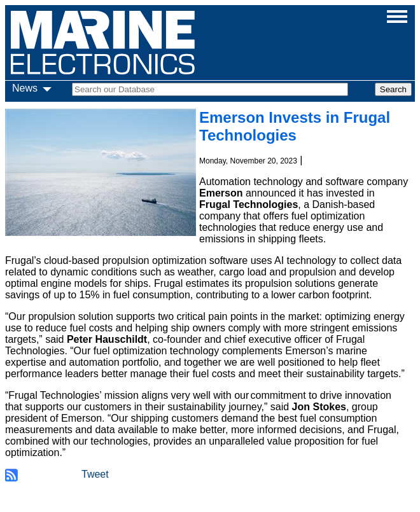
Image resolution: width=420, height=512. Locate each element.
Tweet (95, 474)
